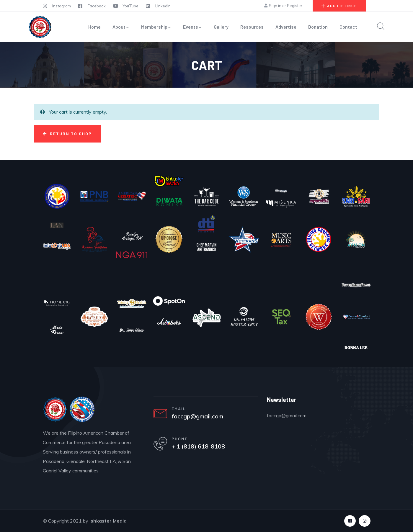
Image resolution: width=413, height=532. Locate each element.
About (121, 27)
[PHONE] (161, 446)
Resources (252, 27)
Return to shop (70, 134)
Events (192, 27)
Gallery (221, 27)
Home (94, 27)
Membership (156, 27)
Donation (318, 27)
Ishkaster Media (108, 521)
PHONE (181, 440)
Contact (348, 27)
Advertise (286, 27)
